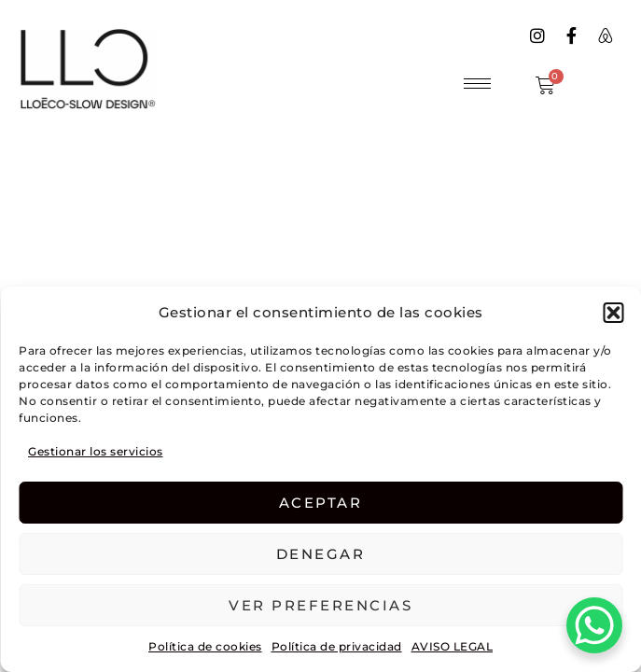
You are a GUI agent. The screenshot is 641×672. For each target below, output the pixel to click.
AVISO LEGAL (453, 646)
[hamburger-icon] (477, 84)
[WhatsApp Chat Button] (594, 625)
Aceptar (321, 503)
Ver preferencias (320, 605)
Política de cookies (205, 646)
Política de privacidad (337, 646)
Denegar (321, 554)
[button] (613, 313)
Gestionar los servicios (96, 451)
